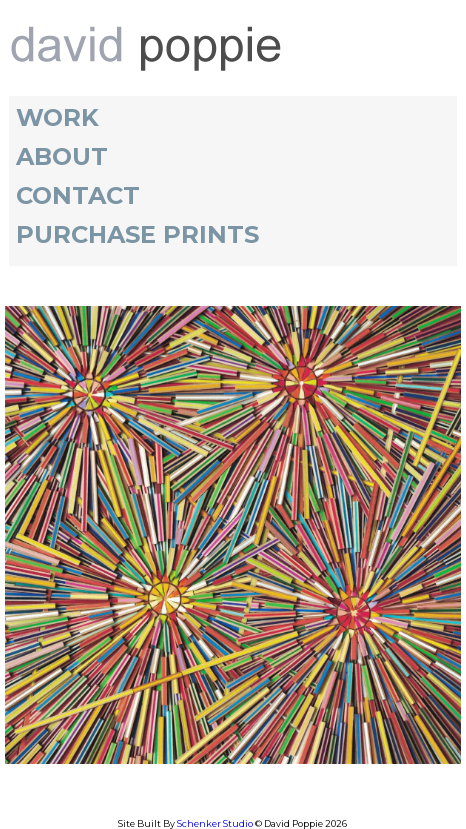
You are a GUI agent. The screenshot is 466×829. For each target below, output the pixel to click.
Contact (78, 195)
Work (57, 117)
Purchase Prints (137, 234)
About (62, 156)
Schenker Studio (216, 823)
